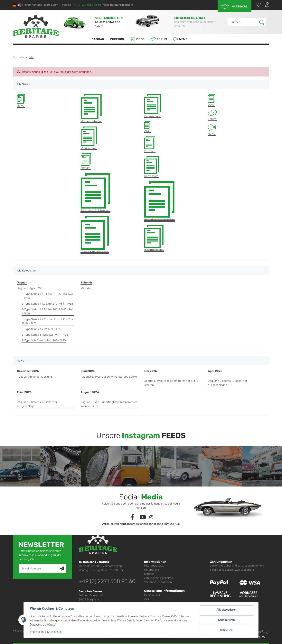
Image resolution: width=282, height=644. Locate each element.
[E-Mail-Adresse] (39, 569)
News (180, 39)
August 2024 (90, 392)
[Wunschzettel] (257, 5)
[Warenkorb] (235, 6)
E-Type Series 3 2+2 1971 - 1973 (42, 329)
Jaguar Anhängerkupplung (35, 377)
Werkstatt (87, 288)
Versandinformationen (95, 235)
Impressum (152, 167)
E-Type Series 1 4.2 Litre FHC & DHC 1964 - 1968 (47, 312)
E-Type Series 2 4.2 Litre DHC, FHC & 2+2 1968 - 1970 (47, 321)
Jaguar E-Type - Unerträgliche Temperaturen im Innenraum (109, 404)
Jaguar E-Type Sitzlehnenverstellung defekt (110, 377)
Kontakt (86, 162)
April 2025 (215, 371)
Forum (159, 39)
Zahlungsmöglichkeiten (95, 193)
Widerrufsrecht (154, 238)
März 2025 (24, 392)
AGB (147, 127)
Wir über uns (89, 138)
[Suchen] (244, 22)
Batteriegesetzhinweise (159, 201)
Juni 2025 (88, 371)
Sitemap (150, 144)
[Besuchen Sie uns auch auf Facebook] (132, 517)
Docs (137, 39)
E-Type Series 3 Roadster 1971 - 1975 (45, 335)
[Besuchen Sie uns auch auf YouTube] (143, 517)
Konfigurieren (226, 620)
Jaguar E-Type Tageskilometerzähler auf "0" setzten (172, 383)
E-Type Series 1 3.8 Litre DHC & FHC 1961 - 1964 (47, 296)
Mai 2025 (151, 371)
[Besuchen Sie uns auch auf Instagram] (151, 517)
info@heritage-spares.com (41, 5)
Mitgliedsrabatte (91, 109)
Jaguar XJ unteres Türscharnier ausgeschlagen (37, 404)
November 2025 (28, 371)
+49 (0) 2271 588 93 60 (87, 5)
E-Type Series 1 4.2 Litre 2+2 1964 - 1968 (47, 304)
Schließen (226, 630)
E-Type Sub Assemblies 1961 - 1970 (44, 340)
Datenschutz (153, 106)
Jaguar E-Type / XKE (30, 288)
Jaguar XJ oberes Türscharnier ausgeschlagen (228, 383)
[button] (266, 5)
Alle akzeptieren (226, 610)
